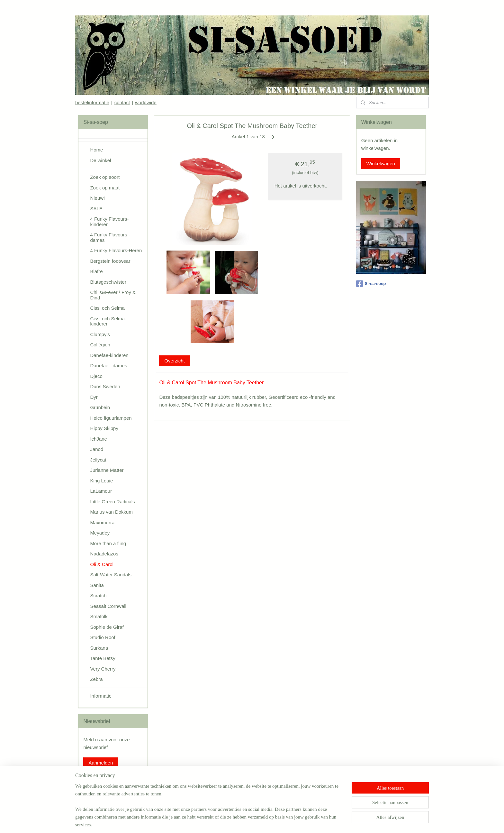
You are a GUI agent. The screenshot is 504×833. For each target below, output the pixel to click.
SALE (96, 209)
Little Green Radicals (112, 502)
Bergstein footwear (110, 261)
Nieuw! (97, 198)
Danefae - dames (108, 366)
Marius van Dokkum (111, 512)
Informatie (101, 696)
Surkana (99, 648)
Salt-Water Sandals (111, 575)
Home (96, 150)
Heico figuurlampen (111, 418)
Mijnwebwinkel (312, 821)
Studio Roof (103, 637)
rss (241, 821)
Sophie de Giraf (107, 627)
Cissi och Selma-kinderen (108, 321)
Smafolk (99, 616)
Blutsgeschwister (108, 282)
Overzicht (174, 361)
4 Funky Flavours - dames (110, 237)
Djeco (96, 376)
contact (122, 102)
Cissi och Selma (107, 308)
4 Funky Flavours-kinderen (109, 222)
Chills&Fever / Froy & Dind (113, 295)
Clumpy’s (100, 334)
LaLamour (101, 491)
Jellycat (98, 460)
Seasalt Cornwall (108, 606)
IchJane (99, 439)
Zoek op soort (105, 177)
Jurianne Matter (107, 470)
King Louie (101, 481)
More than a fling (108, 543)
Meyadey (100, 533)
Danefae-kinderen (109, 355)
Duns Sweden (105, 386)
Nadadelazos (104, 554)
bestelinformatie (92, 102)
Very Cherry (103, 669)
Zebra (96, 679)
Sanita (97, 585)
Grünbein (100, 407)
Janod (97, 449)
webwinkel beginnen (262, 821)
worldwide (146, 102)
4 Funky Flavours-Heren (116, 250)
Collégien (100, 345)
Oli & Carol (102, 564)
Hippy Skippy (104, 428)
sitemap (230, 821)
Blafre (96, 271)
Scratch (98, 595)
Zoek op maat (105, 188)
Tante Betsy (103, 658)
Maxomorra (102, 522)
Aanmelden (101, 763)
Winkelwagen (381, 164)
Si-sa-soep (371, 284)
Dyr (94, 397)
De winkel (100, 160)
